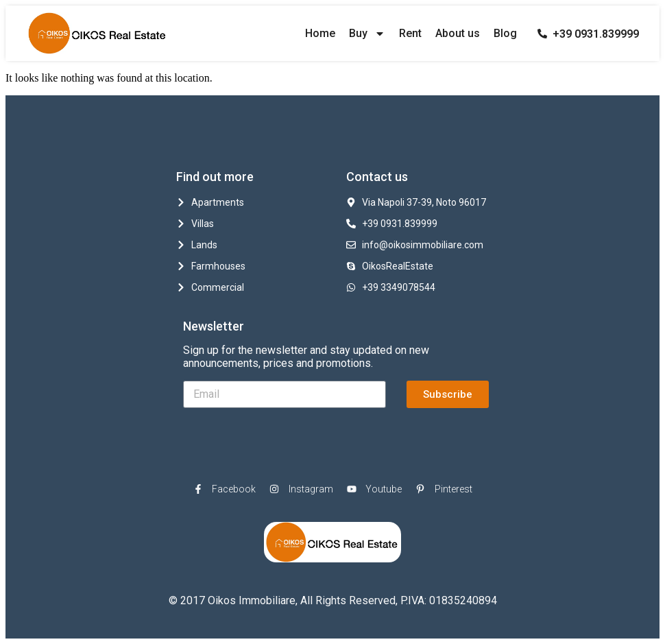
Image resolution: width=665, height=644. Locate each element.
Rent (410, 33)
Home (320, 33)
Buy (367, 34)
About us (458, 33)
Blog (505, 33)
